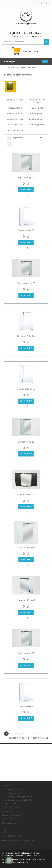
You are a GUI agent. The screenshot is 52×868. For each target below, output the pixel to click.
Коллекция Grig (37, 114)
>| (44, 734)
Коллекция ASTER (37, 119)
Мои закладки (9, 823)
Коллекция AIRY (37, 125)
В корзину (26, 190)
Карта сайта (8, 811)
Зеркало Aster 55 (26, 336)
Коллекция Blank (15, 119)
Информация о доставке (13, 856)
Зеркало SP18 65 (26, 600)
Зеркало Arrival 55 (26, 283)
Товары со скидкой (12, 815)
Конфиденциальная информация (17, 853)
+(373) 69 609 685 (13, 793)
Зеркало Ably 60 (26, 653)
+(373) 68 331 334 (13, 789)
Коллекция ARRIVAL (15, 130)
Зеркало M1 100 (26, 495)
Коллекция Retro (15, 114)
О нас (36, 853)
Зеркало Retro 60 (26, 548)
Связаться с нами (34, 856)
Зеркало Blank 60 (26, 389)
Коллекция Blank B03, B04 (37, 101)
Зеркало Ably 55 (26, 178)
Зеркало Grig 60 (26, 442)
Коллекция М (37, 108)
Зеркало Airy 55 (26, 230)
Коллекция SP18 (15, 108)
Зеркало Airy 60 (26, 706)
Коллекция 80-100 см (15, 101)
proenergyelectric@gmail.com (18, 796)
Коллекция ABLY (15, 125)
